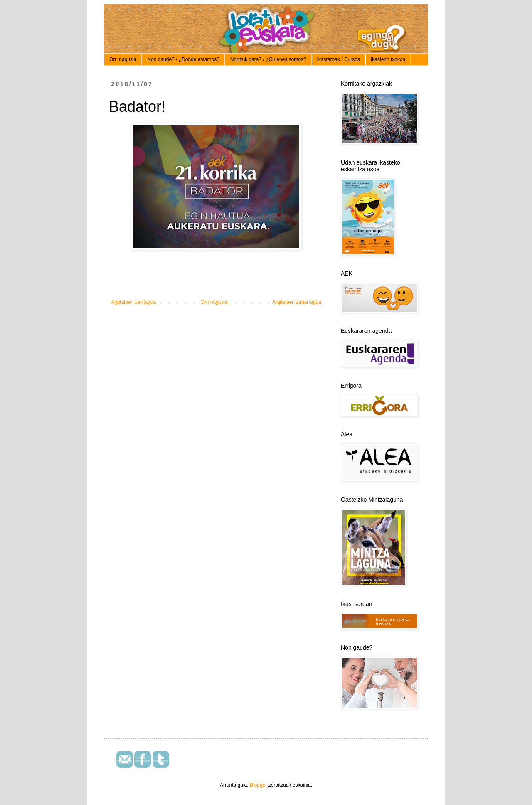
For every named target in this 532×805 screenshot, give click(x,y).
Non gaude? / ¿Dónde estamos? (183, 59)
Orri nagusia (123, 59)
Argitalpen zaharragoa (297, 302)
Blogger (258, 785)
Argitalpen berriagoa (133, 302)
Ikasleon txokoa (388, 59)
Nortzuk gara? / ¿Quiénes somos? (268, 59)
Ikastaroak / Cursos (339, 59)
